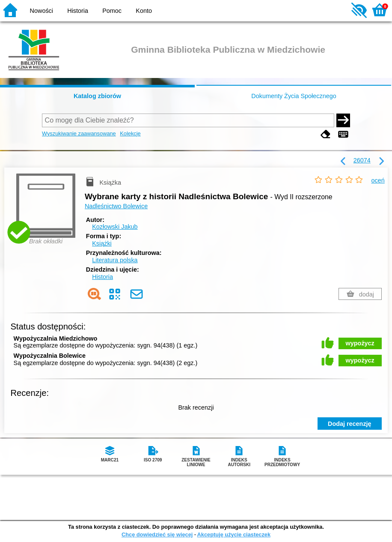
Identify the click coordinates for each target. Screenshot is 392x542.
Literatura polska (115, 260)
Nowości (42, 11)
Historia (78, 11)
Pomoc (112, 11)
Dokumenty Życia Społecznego (294, 96)
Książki (102, 243)
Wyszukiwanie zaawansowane (79, 133)
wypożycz (360, 343)
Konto (144, 11)
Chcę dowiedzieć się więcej (157, 535)
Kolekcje (130, 133)
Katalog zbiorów (97, 96)
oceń (378, 180)
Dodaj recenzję (350, 424)
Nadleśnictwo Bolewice (116, 206)
